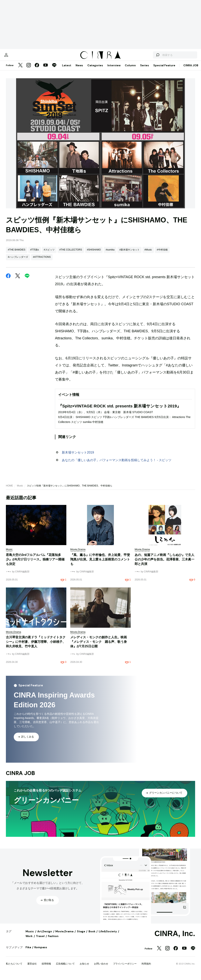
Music (20, 490)
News (79, 69)
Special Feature (164, 69)
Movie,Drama (64, 935)
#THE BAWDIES (17, 254)
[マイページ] (14, 57)
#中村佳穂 (162, 254)
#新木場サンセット (129, 254)
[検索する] (150, 57)
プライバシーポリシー (125, 968)
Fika (28, 951)
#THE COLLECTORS (71, 254)
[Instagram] (29, 69)
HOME (9, 490)
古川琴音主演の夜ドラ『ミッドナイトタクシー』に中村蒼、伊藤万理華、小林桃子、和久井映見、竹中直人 (36, 646)
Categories (95, 69)
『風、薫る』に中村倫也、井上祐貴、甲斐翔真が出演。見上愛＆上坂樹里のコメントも (100, 563)
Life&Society (108, 935)
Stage (81, 935)
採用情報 (46, 968)
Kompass (41, 951)
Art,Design (45, 935)
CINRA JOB (191, 69)
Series (145, 69)
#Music (148, 254)
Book (92, 935)
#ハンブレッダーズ (18, 261)
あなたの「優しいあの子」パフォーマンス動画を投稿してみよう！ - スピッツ (117, 464)
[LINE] (54, 69)
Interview (114, 69)
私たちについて (14, 968)
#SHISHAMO (94, 254)
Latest (67, 69)
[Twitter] (20, 69)
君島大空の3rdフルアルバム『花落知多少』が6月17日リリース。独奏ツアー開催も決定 (35, 563)
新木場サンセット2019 (78, 456)
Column (130, 69)
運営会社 (32, 968)
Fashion (53, 940)
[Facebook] (37, 69)
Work (29, 940)
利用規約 (146, 968)
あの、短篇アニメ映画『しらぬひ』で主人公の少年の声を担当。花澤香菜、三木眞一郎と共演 (164, 563)
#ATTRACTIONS (42, 261)
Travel (40, 940)
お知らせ (84, 968)
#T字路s (35, 254)
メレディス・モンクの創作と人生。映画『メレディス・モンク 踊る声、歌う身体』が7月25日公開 (99, 646)
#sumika (110, 254)
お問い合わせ (101, 968)
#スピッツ (49, 254)
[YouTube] (46, 69)
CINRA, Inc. (175, 937)
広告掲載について (65, 968)
